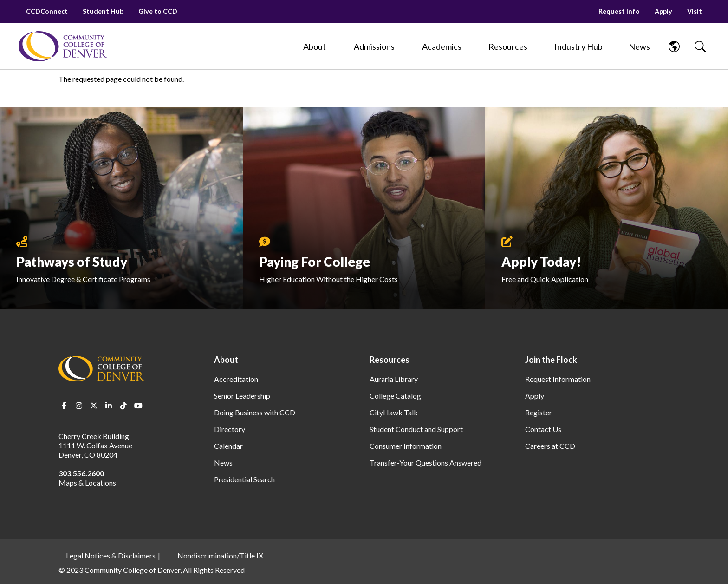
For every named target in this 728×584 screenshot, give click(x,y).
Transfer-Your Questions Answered (426, 463)
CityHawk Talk (394, 412)
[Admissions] (374, 46)
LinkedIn (109, 406)
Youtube (138, 406)
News (223, 463)
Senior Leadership (242, 396)
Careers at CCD (550, 446)
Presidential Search (244, 479)
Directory (230, 429)
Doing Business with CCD (255, 412)
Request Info (619, 11)
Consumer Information (406, 446)
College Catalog (395, 396)
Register (539, 412)
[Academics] (442, 46)
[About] (315, 46)
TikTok (123, 406)
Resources (390, 360)
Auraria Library (394, 379)
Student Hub (103, 11)
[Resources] (508, 46)
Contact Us (543, 429)
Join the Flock (551, 360)
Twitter (94, 406)
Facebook (64, 406)
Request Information (558, 379)
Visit (695, 11)
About (226, 360)
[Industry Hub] (578, 46)
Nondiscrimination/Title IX (220, 555)
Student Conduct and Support (416, 429)
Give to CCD (158, 11)
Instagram (79, 406)
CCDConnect (47, 11)
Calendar (228, 446)
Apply (663, 11)
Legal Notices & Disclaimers (111, 555)
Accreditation (236, 379)
